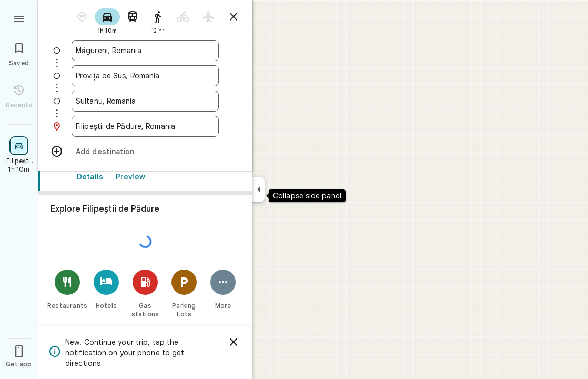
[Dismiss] (234, 342)
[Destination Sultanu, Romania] (145, 101)
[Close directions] (234, 17)
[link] (145, 261)
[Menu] (19, 18)
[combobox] (145, 51)
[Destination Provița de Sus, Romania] (145, 76)
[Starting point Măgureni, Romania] (145, 51)
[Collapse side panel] (258, 189)
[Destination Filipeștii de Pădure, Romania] (145, 126)
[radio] (82, 20)
